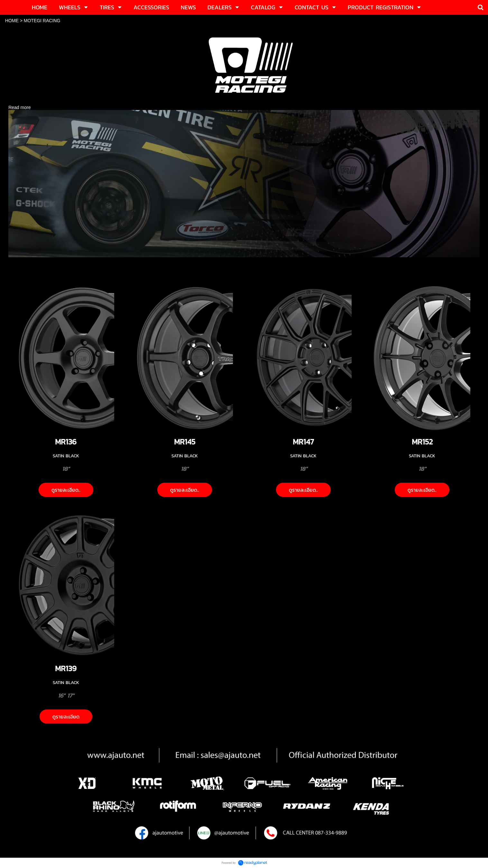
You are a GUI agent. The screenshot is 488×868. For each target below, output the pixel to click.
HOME (12, 21)
